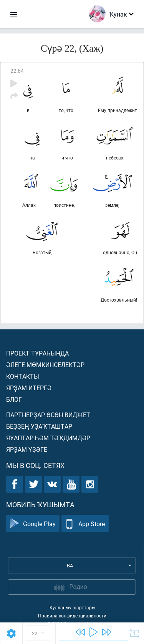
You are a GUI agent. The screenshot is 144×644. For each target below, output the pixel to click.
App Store (85, 524)
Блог (14, 399)
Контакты (23, 376)
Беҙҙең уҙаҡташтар (39, 426)
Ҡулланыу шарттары (72, 607)
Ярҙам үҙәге (27, 449)
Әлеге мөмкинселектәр (45, 365)
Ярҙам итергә (29, 388)
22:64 (17, 71)
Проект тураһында (37, 353)
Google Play (33, 524)
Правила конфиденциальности (72, 615)
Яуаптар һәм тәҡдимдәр (48, 438)
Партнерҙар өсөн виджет (48, 415)
